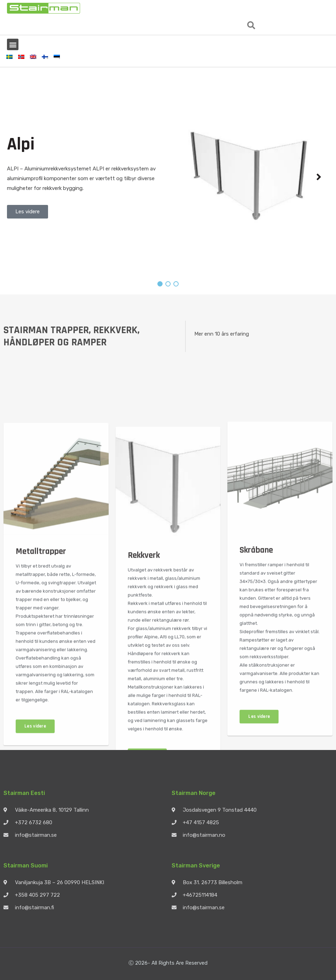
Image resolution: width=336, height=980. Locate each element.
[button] (251, 25)
